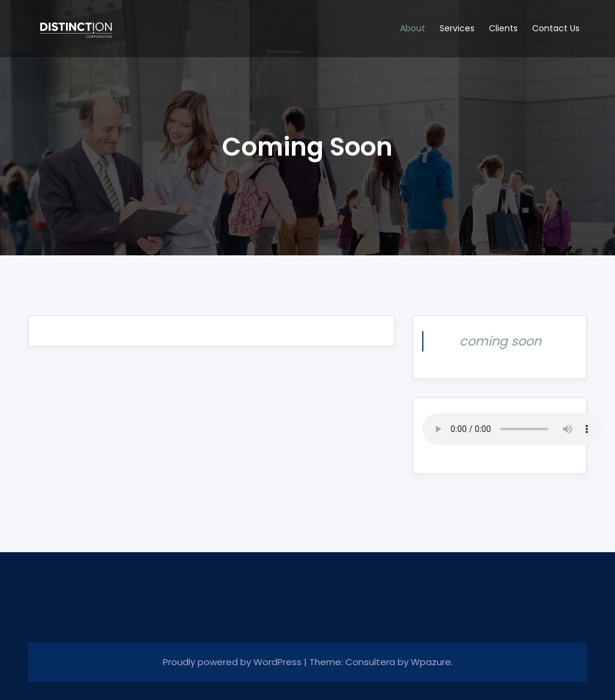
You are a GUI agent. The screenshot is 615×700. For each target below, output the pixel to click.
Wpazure (431, 662)
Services (457, 28)
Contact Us (556, 28)
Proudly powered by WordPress (233, 662)
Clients (503, 28)
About (413, 28)
